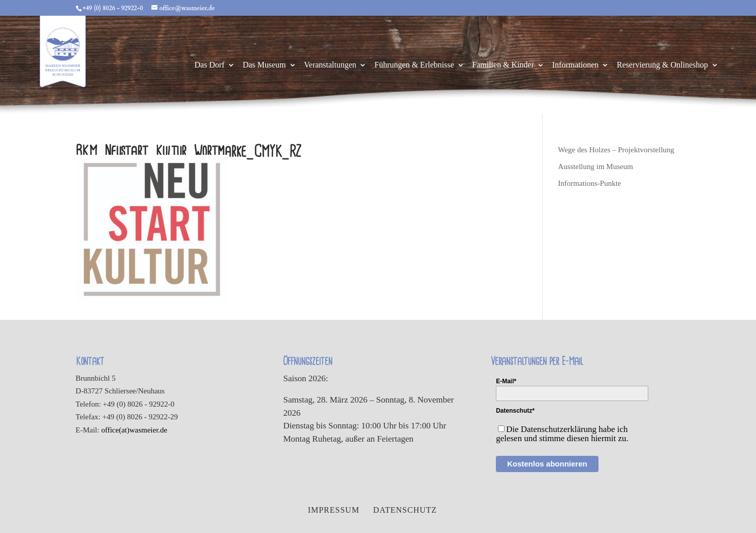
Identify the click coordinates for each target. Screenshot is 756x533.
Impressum (334, 510)
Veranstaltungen (330, 65)
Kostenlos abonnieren (547, 464)
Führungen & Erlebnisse (414, 65)
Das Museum (264, 65)
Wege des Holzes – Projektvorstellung (616, 150)
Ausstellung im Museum (595, 166)
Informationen (576, 65)
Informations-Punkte (589, 183)
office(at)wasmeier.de (134, 430)
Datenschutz (405, 510)
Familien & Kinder (503, 65)
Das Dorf (210, 65)
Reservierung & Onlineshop (663, 65)
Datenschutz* (515, 411)
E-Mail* (506, 381)
